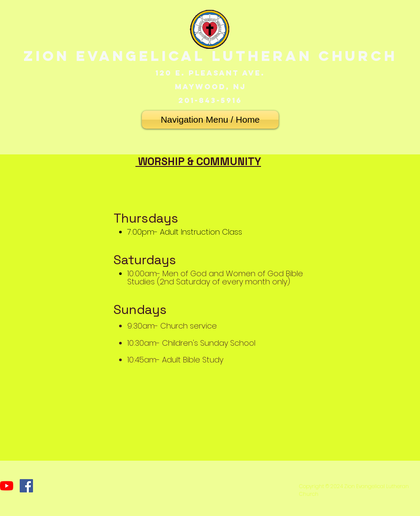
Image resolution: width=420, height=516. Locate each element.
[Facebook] (26, 486)
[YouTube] (7, 486)
